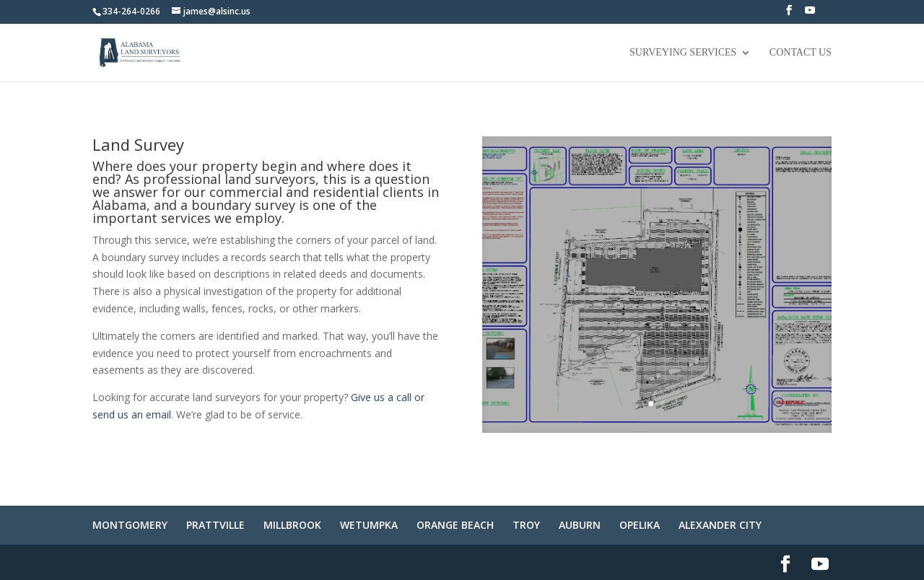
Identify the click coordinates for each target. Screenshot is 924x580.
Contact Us (801, 53)
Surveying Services (683, 53)
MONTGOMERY (130, 525)
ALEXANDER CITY (720, 525)
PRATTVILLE (215, 525)
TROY (526, 525)
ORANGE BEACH (455, 525)
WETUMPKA (369, 525)
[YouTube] (810, 14)
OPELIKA (640, 525)
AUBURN (580, 525)
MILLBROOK (292, 525)
